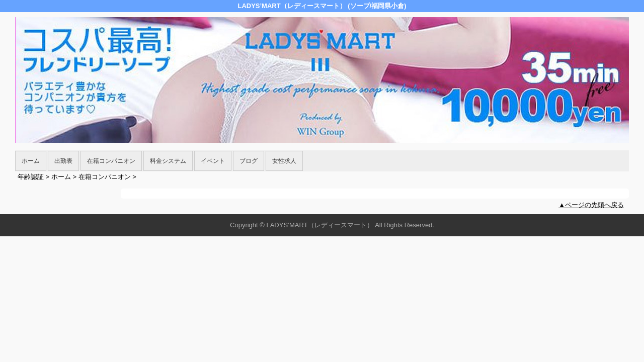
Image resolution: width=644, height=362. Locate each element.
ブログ (249, 161)
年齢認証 (31, 177)
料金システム (168, 161)
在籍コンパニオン (111, 161)
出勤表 (63, 161)
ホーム (31, 161)
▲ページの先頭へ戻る (591, 205)
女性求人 (284, 161)
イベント (213, 161)
